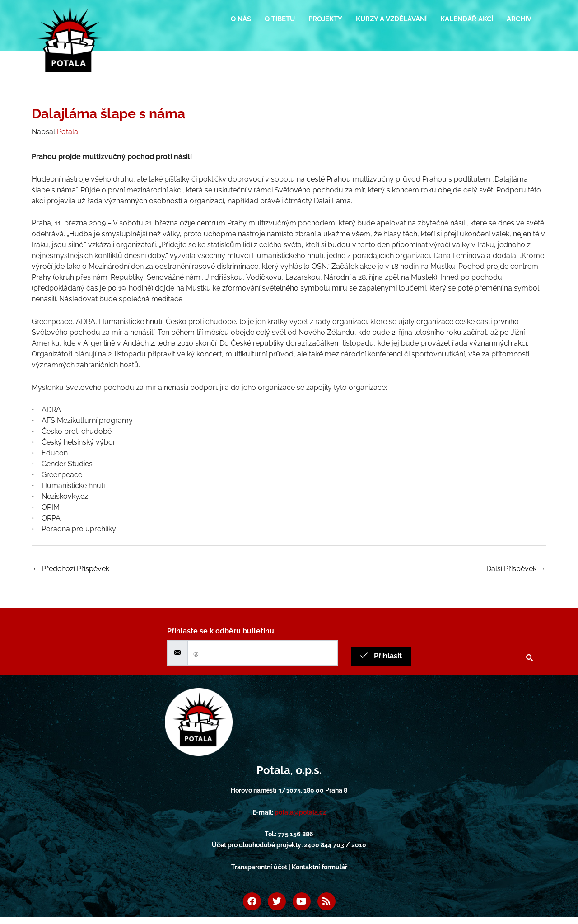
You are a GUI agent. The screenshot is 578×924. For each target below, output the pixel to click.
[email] (263, 653)
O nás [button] (241, 19)
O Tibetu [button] (280, 19)
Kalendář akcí (467, 19)
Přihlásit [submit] (381, 656)
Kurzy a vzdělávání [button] (391, 19)
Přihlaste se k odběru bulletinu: (221, 631)
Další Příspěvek (516, 569)
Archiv (519, 19)
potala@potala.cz (300, 812)
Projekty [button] (325, 19)
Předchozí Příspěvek (71, 569)
